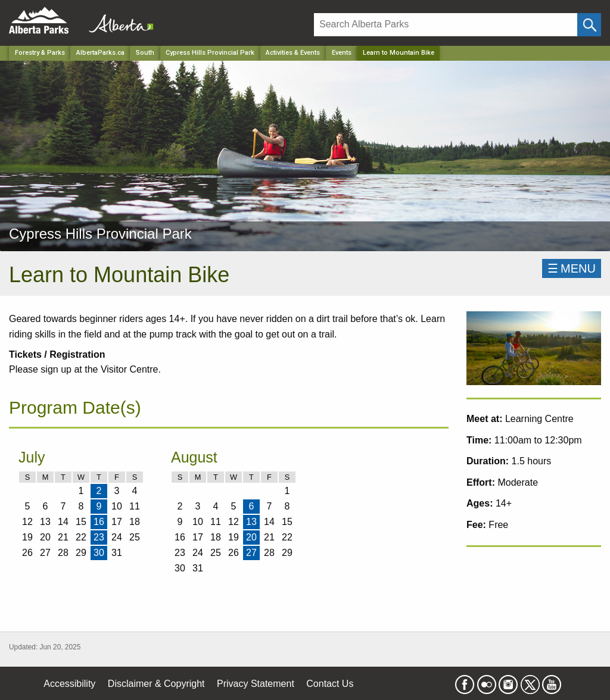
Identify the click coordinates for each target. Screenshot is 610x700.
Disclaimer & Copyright (156, 684)
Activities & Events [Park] (293, 53)
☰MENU (572, 268)
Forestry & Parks (40, 53)
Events (342, 53)
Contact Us (330, 684)
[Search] (446, 25)
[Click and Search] (589, 25)
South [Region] (145, 53)
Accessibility (69, 684)
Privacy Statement (256, 684)
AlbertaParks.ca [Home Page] (100, 53)
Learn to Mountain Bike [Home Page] (399, 53)
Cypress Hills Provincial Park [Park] (210, 53)
